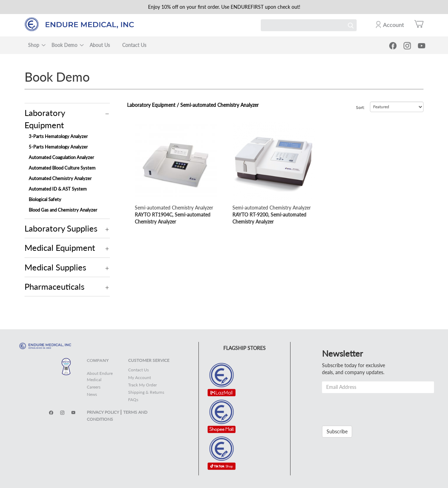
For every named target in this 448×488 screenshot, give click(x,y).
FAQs (133, 400)
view (140, 125)
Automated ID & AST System (58, 189)
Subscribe (337, 431)
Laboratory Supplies (61, 228)
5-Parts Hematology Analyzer (58, 147)
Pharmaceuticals (54, 286)
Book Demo (64, 45)
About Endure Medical (100, 376)
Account (393, 25)
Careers (94, 387)
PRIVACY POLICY (103, 412)
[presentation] (375, 407)
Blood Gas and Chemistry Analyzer (63, 210)
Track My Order (142, 385)
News (92, 394)
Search (351, 25)
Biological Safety (45, 199)
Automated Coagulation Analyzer (61, 157)
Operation (107, 114)
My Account (139, 377)
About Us (100, 45)
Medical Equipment (60, 248)
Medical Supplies (55, 267)
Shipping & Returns (146, 392)
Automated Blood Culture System (62, 168)
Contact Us (134, 45)
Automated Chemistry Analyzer (60, 178)
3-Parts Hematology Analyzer (58, 136)
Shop (34, 45)
